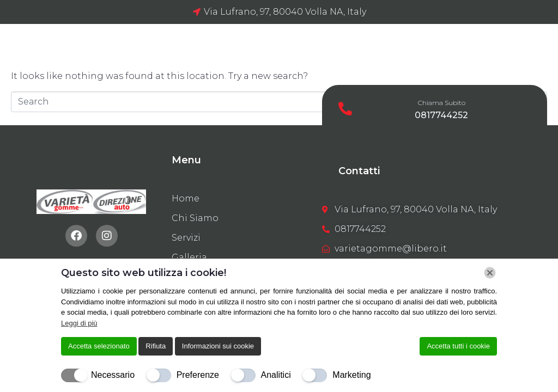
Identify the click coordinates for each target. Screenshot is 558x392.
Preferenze (198, 375)
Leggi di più (79, 323)
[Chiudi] (490, 273)
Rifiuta (156, 346)
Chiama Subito (442, 103)
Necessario (113, 375)
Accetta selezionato (99, 346)
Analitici (276, 375)
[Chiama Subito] (345, 109)
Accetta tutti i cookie (458, 346)
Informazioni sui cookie (218, 346)
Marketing (351, 375)
